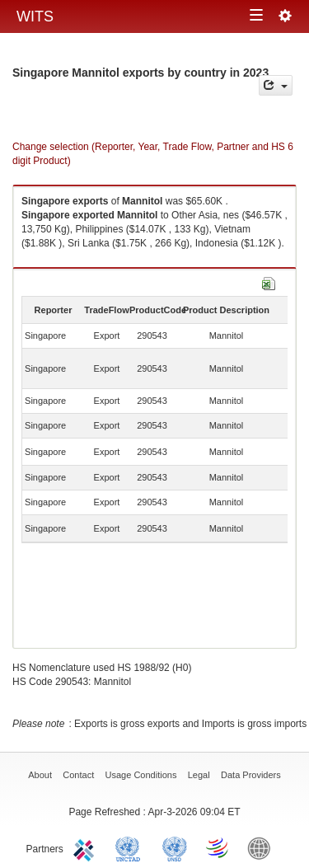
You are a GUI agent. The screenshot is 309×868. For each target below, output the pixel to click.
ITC (87, 847)
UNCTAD (131, 847)
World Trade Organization (218, 847)
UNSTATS (175, 847)
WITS (35, 16)
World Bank (263, 847)
